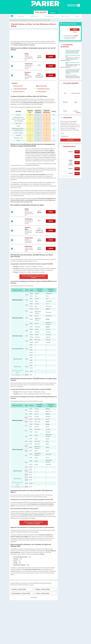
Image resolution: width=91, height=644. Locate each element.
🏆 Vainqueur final (41, 92)
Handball (65, 102)
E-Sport (65, 111)
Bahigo (27, 54)
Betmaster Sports (28, 73)
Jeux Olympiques (17, 43)
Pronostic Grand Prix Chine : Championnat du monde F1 (72, 52)
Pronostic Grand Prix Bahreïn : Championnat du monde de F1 (73, 77)
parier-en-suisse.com (34, 610)
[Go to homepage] (12, 16)
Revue (74, 32)
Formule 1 (76, 111)
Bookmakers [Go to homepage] (21, 16)
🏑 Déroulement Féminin (43, 89)
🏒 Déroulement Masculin (20, 89)
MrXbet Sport (28, 246)
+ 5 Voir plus (34, 597)
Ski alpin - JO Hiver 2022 (19, 589)
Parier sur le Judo (76, 93)
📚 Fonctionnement (41, 86)
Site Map (66, 610)
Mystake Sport (29, 238)
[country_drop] (47, 614)
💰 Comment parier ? (19, 92)
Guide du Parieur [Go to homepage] (65, 16)
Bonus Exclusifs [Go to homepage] (34, 16)
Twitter (62, 610)
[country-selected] (45, 614)
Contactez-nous (57, 610)
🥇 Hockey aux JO (18, 86)
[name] (70, 133)
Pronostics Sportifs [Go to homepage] (50, 16)
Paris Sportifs (41, 12)
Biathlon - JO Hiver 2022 (43, 589)
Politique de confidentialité (48, 610)
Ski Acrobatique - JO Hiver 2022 (21, 593)
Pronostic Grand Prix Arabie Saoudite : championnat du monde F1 (72, 72)
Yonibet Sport (29, 64)
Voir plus (78, 113)
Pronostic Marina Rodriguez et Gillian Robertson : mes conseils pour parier (70, 66)
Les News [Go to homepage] (77, 16)
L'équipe (40, 610)
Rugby (76, 102)
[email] (70, 136)
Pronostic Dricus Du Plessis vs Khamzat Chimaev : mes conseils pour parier (70, 59)
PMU (65, 93)
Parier (75, 29)
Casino (53, 13)
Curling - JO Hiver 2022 (43, 593)
